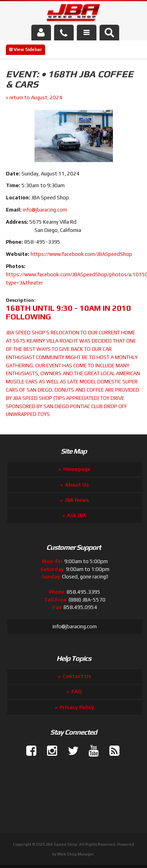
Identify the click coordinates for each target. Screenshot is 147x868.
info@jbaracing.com (45, 210)
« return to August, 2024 (34, 98)
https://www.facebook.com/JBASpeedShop (81, 254)
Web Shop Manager (75, 854)
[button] (109, 33)
